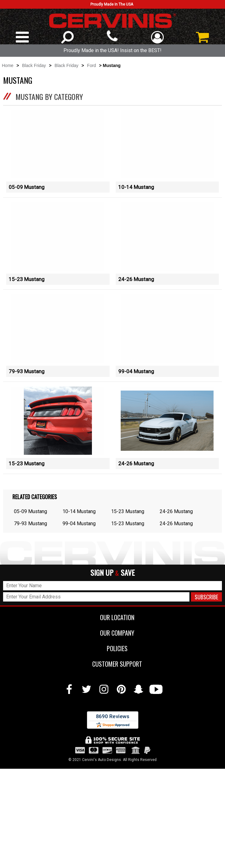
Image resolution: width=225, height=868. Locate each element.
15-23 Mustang (27, 304)
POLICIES (112, 748)
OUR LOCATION (112, 717)
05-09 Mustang (27, 187)
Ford (91, 65)
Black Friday (34, 65)
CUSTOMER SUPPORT (112, 763)
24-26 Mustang (136, 304)
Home (8, 65)
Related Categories (35, 596)
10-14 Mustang (136, 187)
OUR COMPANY (112, 732)
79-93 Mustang (27, 421)
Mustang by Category (49, 96)
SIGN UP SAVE (112, 672)
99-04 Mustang (136, 421)
